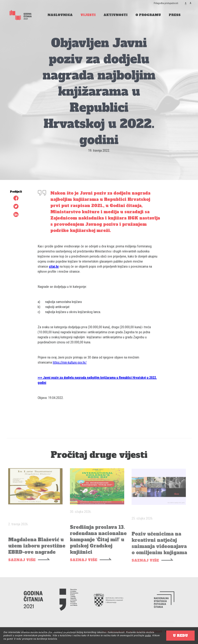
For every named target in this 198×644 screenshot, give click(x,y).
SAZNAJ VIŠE (22, 564)
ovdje (148, 635)
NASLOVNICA (60, 15)
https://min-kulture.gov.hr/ (70, 362)
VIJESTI (88, 15)
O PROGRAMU (148, 15)
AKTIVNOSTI (116, 15)
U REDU (180, 636)
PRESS (175, 15)
